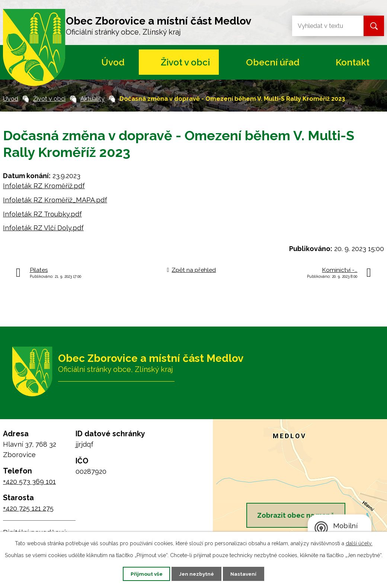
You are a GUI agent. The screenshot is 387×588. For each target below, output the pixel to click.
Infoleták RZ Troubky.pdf (42, 214)
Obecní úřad (273, 62)
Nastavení (247, 573)
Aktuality (92, 99)
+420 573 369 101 (29, 481)
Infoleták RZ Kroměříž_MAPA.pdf (55, 200)
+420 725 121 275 (28, 508)
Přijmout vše (143, 573)
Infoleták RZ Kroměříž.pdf (44, 186)
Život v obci (185, 62)
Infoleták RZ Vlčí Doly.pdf (43, 228)
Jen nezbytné (196, 573)
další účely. (359, 543)
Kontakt (353, 62)
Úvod (113, 62)
